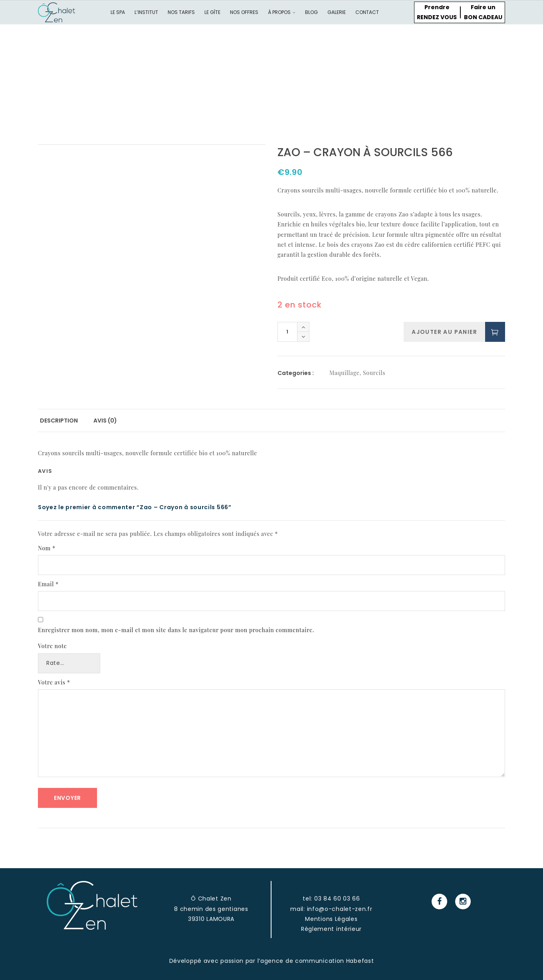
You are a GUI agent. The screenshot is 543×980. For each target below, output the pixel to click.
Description (59, 421)
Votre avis (54, 682)
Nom (47, 548)
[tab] (59, 421)
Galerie (337, 12)
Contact (367, 12)
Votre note (53, 646)
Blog (311, 12)
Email (48, 584)
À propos (282, 12)
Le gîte (212, 12)
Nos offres (244, 12)
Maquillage (345, 373)
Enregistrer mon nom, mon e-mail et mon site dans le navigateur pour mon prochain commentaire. (176, 630)
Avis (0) (105, 421)
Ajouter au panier (444, 332)
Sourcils (374, 373)
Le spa (118, 12)
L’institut (146, 12)
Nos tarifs (181, 12)
